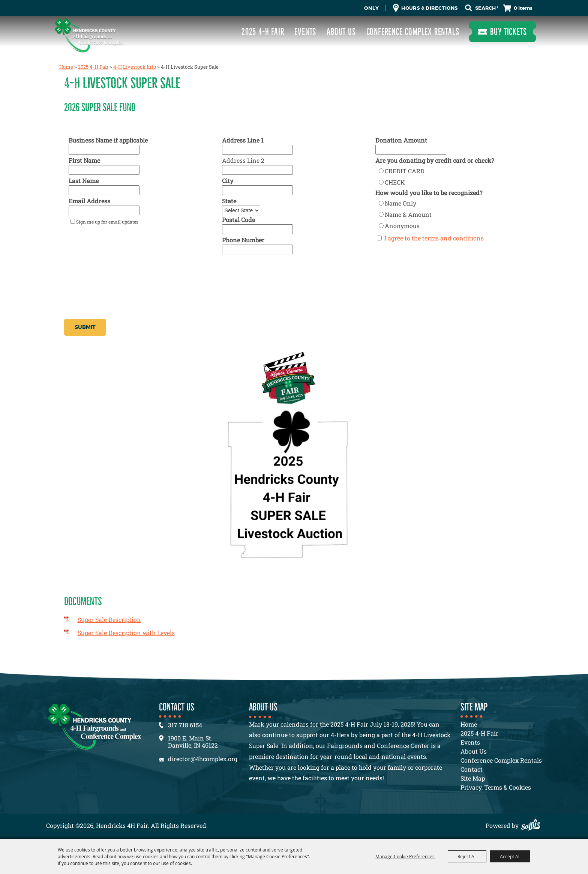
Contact (472, 769)
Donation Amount (401, 140)
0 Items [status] (523, 8)
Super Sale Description (109, 619)
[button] (294, 583)
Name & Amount (408, 214)
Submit (85, 327)
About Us (341, 32)
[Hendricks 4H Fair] (89, 35)
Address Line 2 (243, 160)
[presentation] (121, 300)
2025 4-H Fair (263, 32)
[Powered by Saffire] (532, 825)
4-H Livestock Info (135, 67)
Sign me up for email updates (107, 222)
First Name (84, 160)
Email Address (89, 201)
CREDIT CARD (405, 171)
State (229, 201)
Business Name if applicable (108, 140)
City (228, 181)
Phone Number (243, 240)
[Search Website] (486, 8)
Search (469, 8)
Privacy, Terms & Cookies (496, 787)
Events (305, 32)
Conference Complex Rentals (413, 32)
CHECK (395, 182)
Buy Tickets (508, 32)
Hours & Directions (429, 8)
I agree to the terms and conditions (434, 238)
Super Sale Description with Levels (126, 633)
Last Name (84, 181)
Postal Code (238, 220)
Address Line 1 (243, 140)
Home (66, 67)
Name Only (400, 203)
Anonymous (402, 226)
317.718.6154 (185, 725)
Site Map (473, 778)
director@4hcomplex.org (203, 759)
